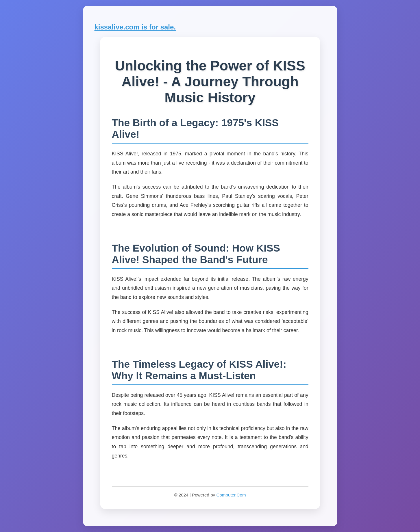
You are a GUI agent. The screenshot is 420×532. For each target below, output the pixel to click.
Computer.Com (231, 495)
